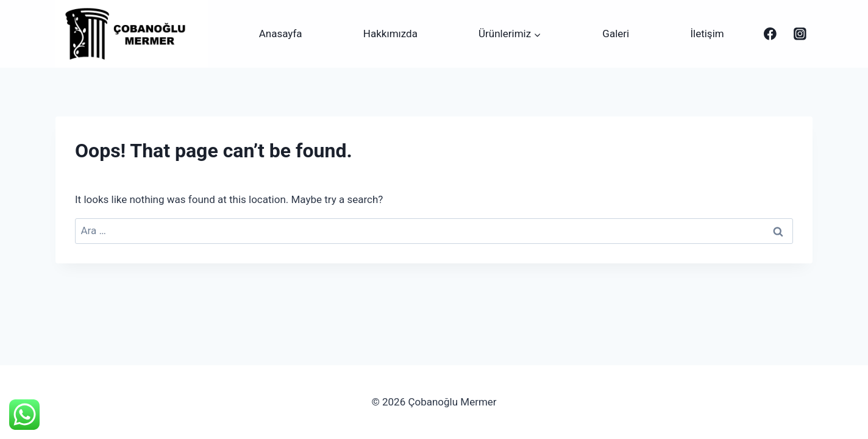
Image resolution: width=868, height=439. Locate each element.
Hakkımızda (390, 34)
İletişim (707, 34)
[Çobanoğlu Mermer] (770, 34)
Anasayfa (281, 34)
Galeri (616, 34)
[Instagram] (800, 34)
